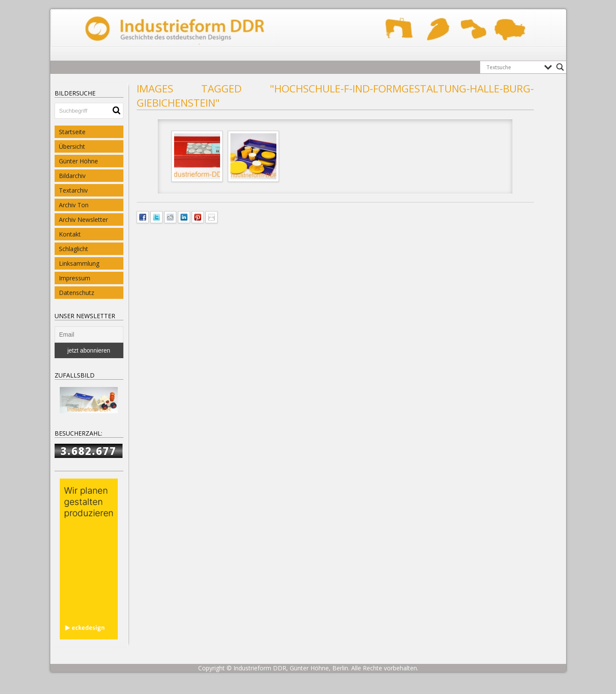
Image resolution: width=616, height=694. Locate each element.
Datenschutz (77, 293)
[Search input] (513, 67)
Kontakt (70, 234)
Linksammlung (79, 263)
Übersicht (72, 146)
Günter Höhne (78, 161)
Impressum (75, 278)
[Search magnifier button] (560, 67)
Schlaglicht (74, 249)
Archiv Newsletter (83, 220)
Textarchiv (73, 190)
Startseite (72, 132)
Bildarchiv (72, 176)
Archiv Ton (74, 205)
